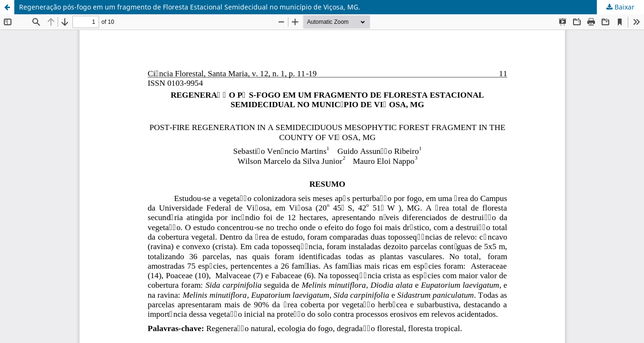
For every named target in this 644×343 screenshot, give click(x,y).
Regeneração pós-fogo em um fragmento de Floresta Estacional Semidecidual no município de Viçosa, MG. (190, 7)
